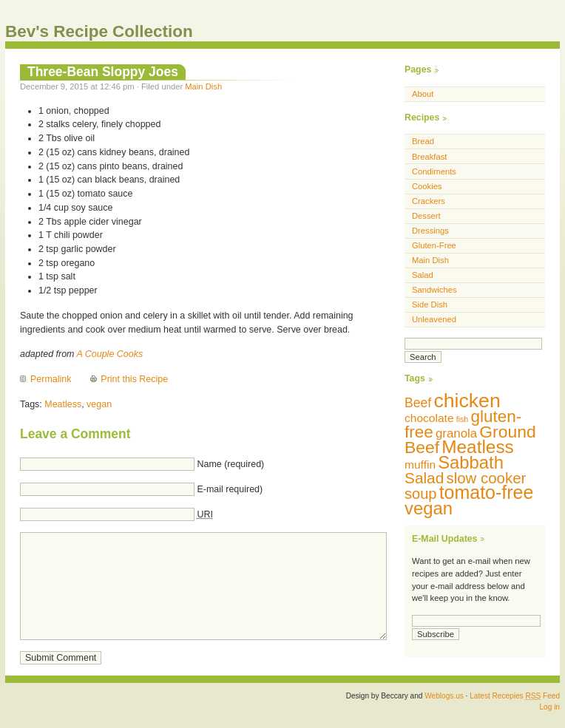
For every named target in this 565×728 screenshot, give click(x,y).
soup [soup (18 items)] (421, 494)
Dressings (430, 231)
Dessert (426, 216)
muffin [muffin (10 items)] (420, 465)
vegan (99, 404)
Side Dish (430, 305)
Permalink (51, 379)
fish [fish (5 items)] (463, 419)
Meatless (63, 404)
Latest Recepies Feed (515, 696)
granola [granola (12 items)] (456, 433)
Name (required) (230, 464)
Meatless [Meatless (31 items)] (478, 447)
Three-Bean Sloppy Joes (103, 72)
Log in (549, 707)
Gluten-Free (434, 245)
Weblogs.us (444, 696)
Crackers (429, 201)
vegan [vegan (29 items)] (429, 508)
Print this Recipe (134, 379)
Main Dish (203, 86)
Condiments (434, 171)
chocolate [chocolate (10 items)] (429, 418)
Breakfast (429, 157)
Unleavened (434, 319)
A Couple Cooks (109, 354)
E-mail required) (230, 489)
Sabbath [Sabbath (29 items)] (471, 462)
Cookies (427, 186)
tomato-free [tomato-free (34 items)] (487, 492)
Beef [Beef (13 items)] (418, 403)
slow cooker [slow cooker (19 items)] (486, 478)
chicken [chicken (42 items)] (467, 401)
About (423, 94)
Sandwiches (434, 290)
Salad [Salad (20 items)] (424, 478)
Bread (423, 141)
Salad (423, 275)
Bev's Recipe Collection (99, 31)
